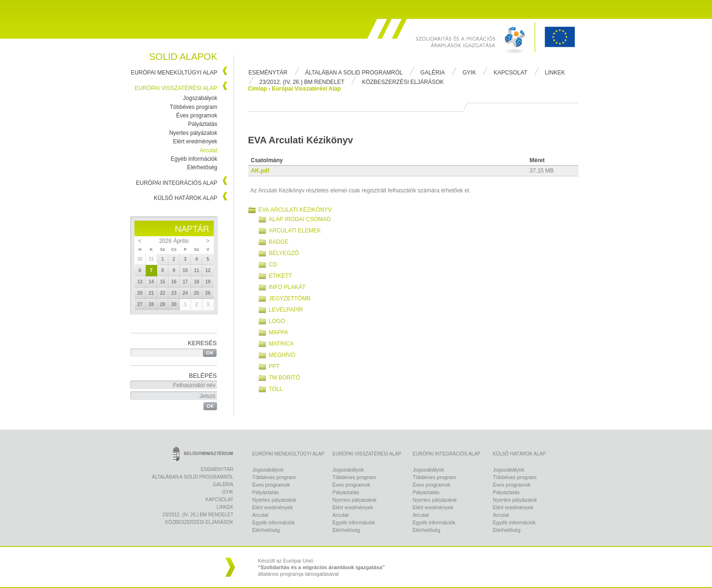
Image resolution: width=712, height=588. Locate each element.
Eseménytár (268, 73)
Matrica (281, 344)
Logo (277, 321)
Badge (279, 242)
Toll (276, 389)
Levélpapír (286, 310)
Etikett (281, 276)
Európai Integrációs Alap (177, 183)
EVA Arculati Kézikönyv (295, 210)
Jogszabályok (200, 98)
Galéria (433, 73)
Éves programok (197, 116)
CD (273, 265)
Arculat (208, 150)
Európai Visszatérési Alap (176, 88)
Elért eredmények (195, 141)
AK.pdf (260, 171)
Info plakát (287, 287)
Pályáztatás (202, 124)
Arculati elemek (295, 231)
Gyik (469, 73)
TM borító (285, 378)
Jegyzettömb (290, 298)
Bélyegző (284, 253)
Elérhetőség (202, 167)
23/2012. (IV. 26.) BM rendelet (302, 82)
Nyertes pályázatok (193, 133)
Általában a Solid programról (354, 73)
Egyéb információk (194, 159)
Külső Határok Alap (186, 198)
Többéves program (194, 107)
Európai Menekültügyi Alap (174, 73)
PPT (274, 366)
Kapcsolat (510, 73)
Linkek (555, 73)
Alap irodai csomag (300, 219)
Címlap (258, 89)
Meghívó (282, 355)
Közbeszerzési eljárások (403, 82)
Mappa (279, 332)
